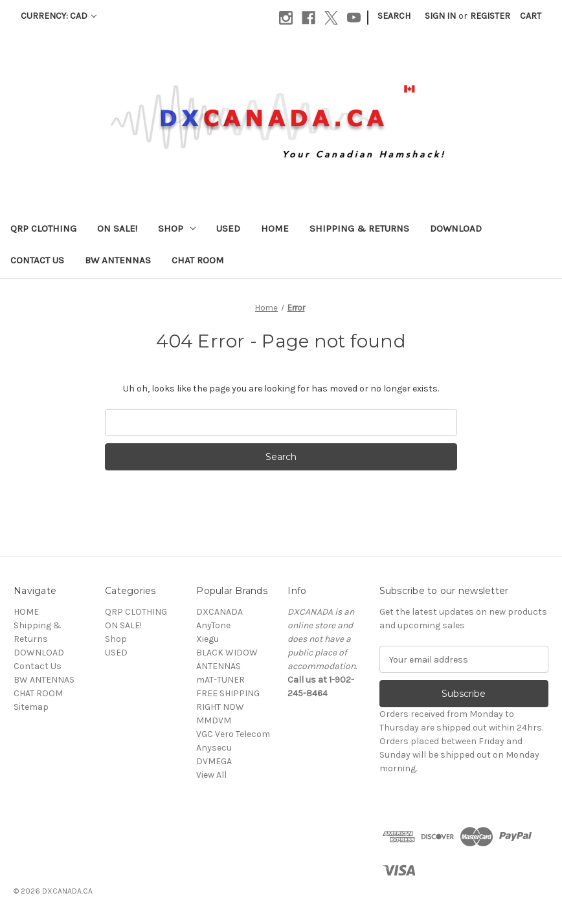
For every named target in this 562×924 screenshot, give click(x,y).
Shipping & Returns (359, 228)
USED (228, 228)
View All (211, 775)
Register (490, 16)
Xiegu (208, 639)
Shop (177, 228)
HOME (275, 228)
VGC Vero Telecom (233, 734)
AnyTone (213, 625)
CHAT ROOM (198, 260)
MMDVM (214, 720)
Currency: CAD (59, 16)
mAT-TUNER (220, 680)
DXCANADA (219, 612)
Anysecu (214, 748)
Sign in (440, 16)
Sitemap (31, 707)
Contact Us (37, 260)
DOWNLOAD (456, 228)
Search (394, 16)
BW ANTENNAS (118, 260)
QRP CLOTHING (43, 228)
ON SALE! (117, 228)
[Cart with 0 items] (531, 16)
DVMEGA (214, 761)
